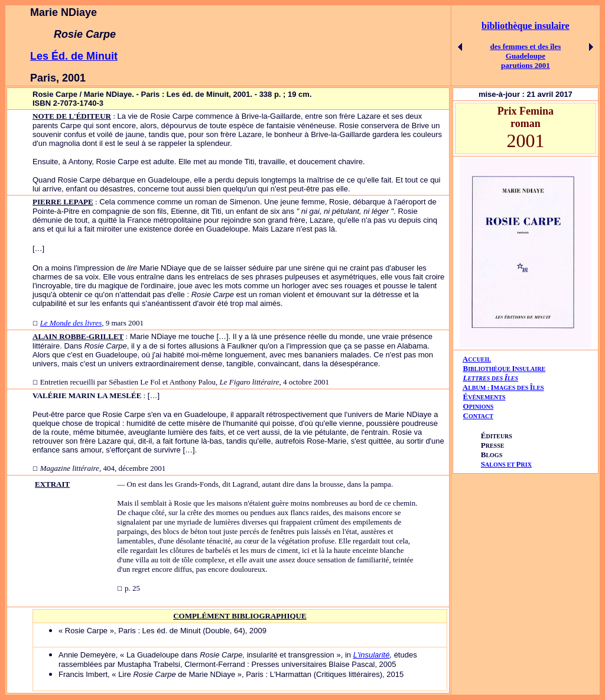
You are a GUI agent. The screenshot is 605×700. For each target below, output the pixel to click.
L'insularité (372, 655)
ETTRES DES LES (493, 378)
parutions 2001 (526, 65)
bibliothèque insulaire (526, 26)
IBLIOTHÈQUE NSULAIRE (507, 369)
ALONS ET (506, 465)
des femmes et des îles (525, 46)
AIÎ (503, 387)
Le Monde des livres (71, 323)
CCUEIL (479, 359)
